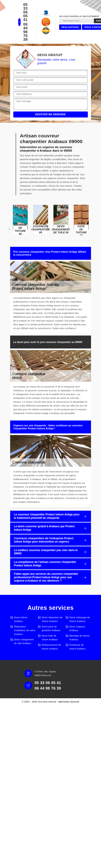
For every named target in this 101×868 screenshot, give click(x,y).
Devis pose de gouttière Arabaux (51, 628)
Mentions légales (69, 702)
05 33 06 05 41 (25, 12)
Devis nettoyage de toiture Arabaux (80, 619)
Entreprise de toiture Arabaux (78, 647)
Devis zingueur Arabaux (77, 628)
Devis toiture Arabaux (21, 619)
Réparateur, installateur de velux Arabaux (25, 630)
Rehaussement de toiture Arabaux (51, 647)
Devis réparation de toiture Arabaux (52, 619)
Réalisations (70, 27)
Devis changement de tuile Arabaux (24, 641)
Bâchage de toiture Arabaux (80, 638)
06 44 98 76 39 (25, 32)
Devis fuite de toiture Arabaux (50, 638)
